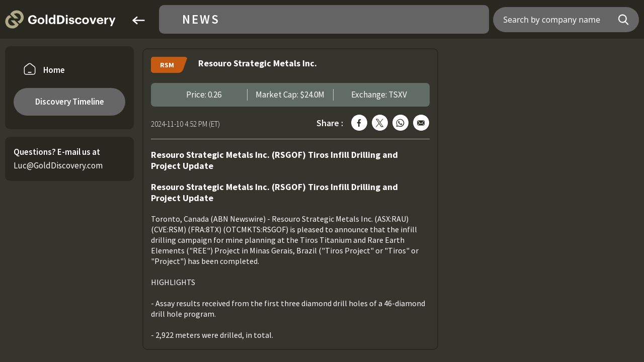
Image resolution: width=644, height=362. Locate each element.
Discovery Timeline (70, 102)
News (201, 19)
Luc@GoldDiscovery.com (58, 165)
